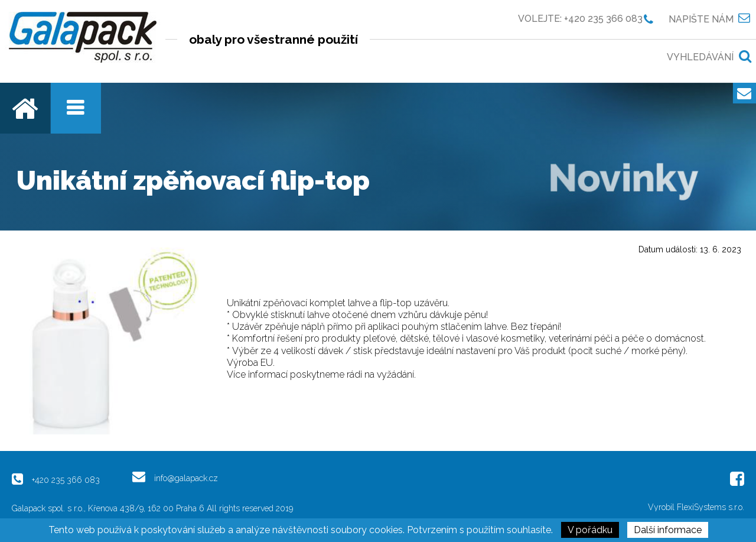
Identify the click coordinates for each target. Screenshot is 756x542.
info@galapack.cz (186, 478)
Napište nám (701, 19)
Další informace (668, 530)
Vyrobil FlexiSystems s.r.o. (696, 507)
